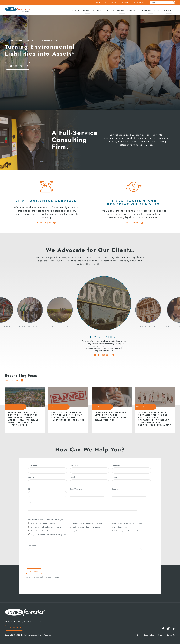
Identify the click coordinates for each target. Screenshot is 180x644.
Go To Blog (14, 380)
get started (17, 66)
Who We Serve (150, 11)
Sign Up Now (14, 628)
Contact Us (139, 2)
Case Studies (111, 2)
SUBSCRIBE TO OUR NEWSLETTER (23, 622)
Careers (125, 2)
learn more (46, 223)
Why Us (169, 11)
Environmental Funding (122, 11)
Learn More (104, 355)
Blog (98, 2)
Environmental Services (87, 11)
